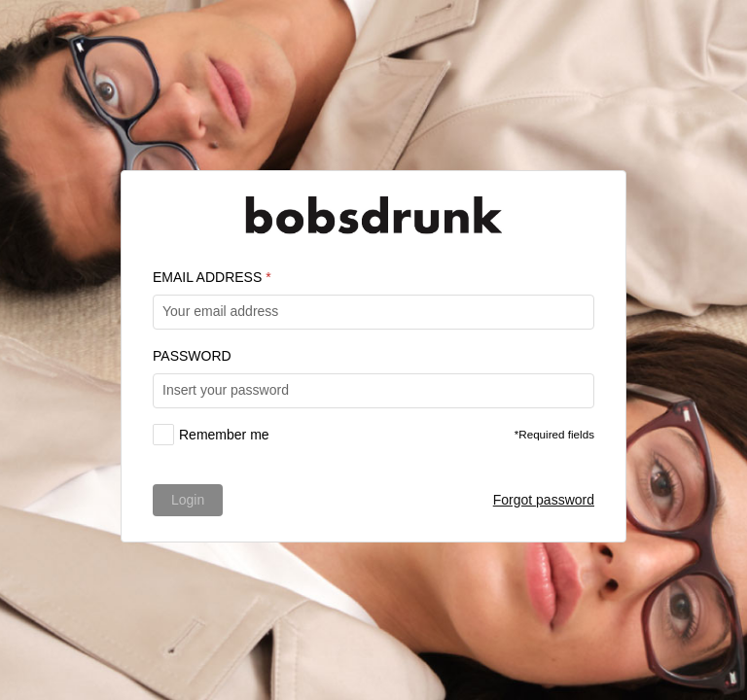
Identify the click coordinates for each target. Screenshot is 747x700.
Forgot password (544, 500)
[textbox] (373, 312)
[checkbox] (211, 435)
